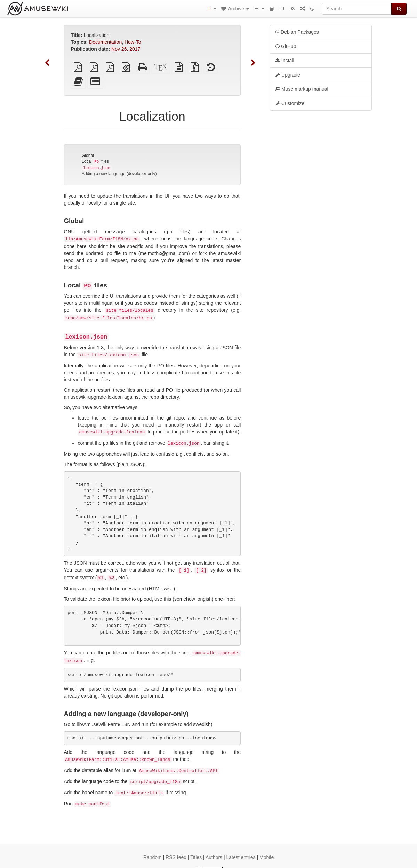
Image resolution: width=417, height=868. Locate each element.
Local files (95, 161)
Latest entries (241, 857)
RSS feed (176, 857)
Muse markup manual (302, 89)
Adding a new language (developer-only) (119, 174)
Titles (196, 857)
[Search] (357, 9)
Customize (290, 103)
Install (285, 61)
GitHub (286, 46)
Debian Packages (297, 32)
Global (88, 156)
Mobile (267, 857)
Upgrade (288, 75)
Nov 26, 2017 (126, 49)
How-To (133, 42)
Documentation (105, 42)
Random (153, 857)
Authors (214, 857)
